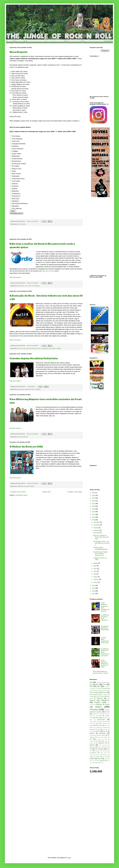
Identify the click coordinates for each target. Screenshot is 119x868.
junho (95, 569)
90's (99, 686)
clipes (97, 723)
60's (22, 348)
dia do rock (94, 727)
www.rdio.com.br (48, 271)
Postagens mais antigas (75, 492)
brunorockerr (101, 720)
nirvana (99, 741)
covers (92, 725)
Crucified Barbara (94, 691)
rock (91, 749)
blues (91, 720)
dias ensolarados (103, 727)
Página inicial (47, 492)
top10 (99, 759)
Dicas (105, 692)
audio (93, 716)
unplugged (102, 760)
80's (22, 486)
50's (19, 348)
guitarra (92, 733)
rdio (26, 286)
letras (99, 737)
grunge (106, 731)
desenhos (107, 725)
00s (19, 224)
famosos (92, 731)
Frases (92, 696)
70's (104, 684)
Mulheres (100, 698)
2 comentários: (31, 387)
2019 (94, 509)
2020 (94, 506)
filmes (98, 731)
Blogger (69, 858)
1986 (19, 486)
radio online (21, 286)
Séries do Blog (74, 41)
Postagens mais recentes (18, 492)
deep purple (99, 725)
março (96, 577)
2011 (94, 594)
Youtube (59, 348)
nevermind (92, 741)
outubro (96, 528)
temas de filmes (95, 757)
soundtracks (93, 753)
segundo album (99, 751)
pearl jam (25, 437)
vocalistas (38, 389)
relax (106, 747)
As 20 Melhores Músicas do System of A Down (105, 664)
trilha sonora (93, 761)
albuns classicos (97, 712)
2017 (94, 514)
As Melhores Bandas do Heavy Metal (105, 628)
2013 (94, 588)
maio (95, 571)
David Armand (104, 691)
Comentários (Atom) (21, 495)
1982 (98, 683)
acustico (107, 710)
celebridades (104, 722)
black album (105, 718)
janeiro (96, 582)
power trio (100, 747)
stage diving (104, 753)
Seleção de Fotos (30, 389)
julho (95, 566)
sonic (106, 751)
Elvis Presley (104, 694)
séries (91, 755)
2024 (94, 495)
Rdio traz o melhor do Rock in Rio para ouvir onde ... (101, 537)
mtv (91, 739)
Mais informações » (16, 277)
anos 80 (26, 486)
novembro (97, 525)
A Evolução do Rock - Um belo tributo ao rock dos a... (101, 543)
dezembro (97, 522)
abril (95, 574)
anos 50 (26, 348)
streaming (37, 286)
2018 (94, 512)
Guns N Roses (100, 696)
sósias (97, 755)
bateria (98, 718)
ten (104, 757)
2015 (94, 520)
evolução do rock (46, 348)
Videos (54, 348)
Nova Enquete (19, 52)
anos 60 (31, 348)
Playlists (32, 486)
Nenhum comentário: (33, 221)
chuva (91, 724)
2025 (94, 493)
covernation (105, 724)
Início (10, 41)
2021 (94, 504)
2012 (94, 591)
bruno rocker (38, 348)
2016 (94, 517)
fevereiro (96, 579)
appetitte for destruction (99, 714)
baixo (100, 716)
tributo (106, 759)
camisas (92, 722)
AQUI (36, 336)
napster (20, 437)
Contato (20, 41)
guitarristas (21, 389)
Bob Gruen (96, 689)
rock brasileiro (99, 749)
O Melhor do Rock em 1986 (26, 446)
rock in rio (31, 286)
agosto (96, 563)
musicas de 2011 (102, 739)
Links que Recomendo (94, 41)
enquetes (23, 224)
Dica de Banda (94, 692)
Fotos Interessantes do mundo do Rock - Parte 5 (100, 672)
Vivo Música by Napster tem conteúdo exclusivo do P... (101, 554)
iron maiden (102, 735)
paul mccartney (103, 745)
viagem (99, 763)
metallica (105, 737)
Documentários (94, 694)
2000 (107, 683)
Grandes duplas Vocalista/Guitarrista (34, 358)
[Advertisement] (46, 232)
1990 (102, 683)
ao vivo (107, 712)
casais (98, 722)
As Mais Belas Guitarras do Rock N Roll (105, 640)
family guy (105, 729)
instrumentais (93, 735)
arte (108, 714)
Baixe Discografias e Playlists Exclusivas (46, 41)
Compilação (104, 689)
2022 (94, 501)
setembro (97, 530)
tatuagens (105, 755)
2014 (94, 586)
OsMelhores (105, 700)
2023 (94, 498)
